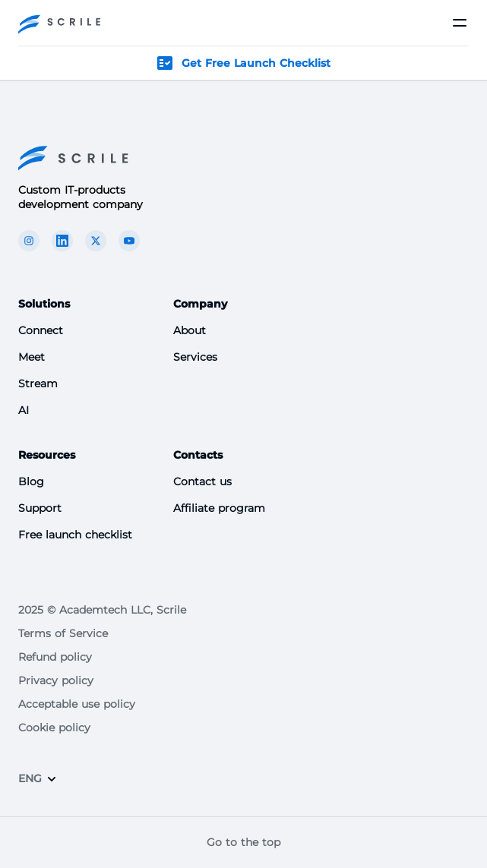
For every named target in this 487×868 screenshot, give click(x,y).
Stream (38, 383)
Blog (31, 481)
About (190, 330)
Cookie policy (54, 728)
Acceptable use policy (77, 704)
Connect (41, 330)
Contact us (202, 481)
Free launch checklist (75, 535)
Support (40, 508)
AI (24, 410)
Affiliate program (219, 508)
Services (195, 357)
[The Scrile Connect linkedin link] (62, 241)
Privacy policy (56, 680)
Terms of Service (63, 633)
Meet (32, 357)
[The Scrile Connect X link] (96, 241)
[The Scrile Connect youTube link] (129, 241)
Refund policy (55, 657)
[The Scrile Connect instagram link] (29, 241)
